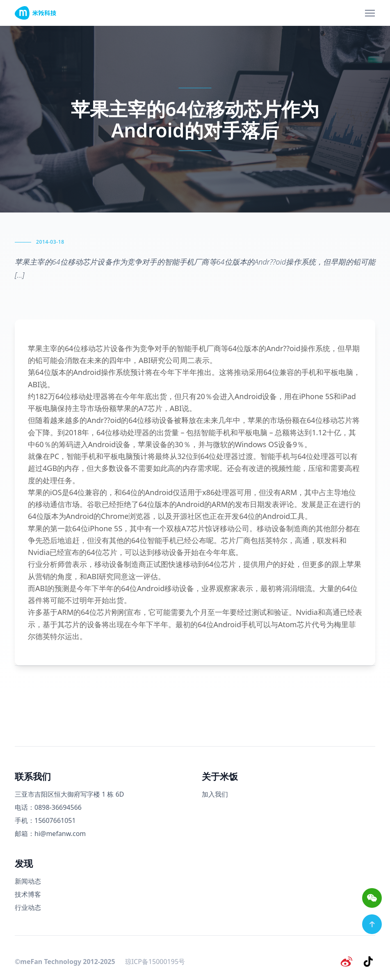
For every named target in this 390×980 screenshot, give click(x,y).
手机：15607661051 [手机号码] (45, 820)
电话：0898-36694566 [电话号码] (48, 807)
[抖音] (369, 961)
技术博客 (28, 894)
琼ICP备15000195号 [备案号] (155, 961)
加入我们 (215, 794)
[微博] (347, 961)
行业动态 (28, 907)
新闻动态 (28, 881)
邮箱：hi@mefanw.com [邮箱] (50, 834)
